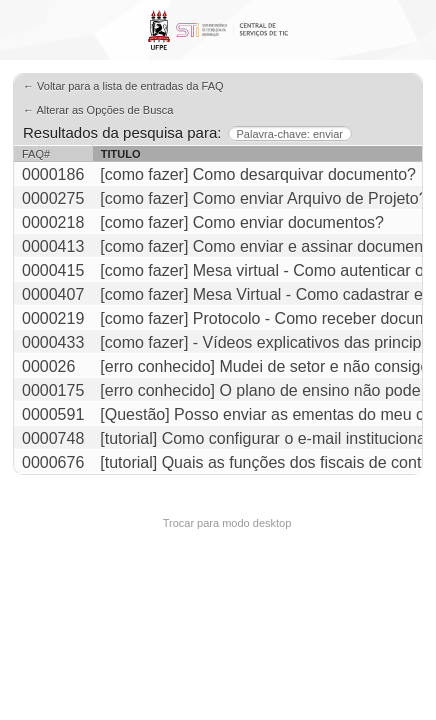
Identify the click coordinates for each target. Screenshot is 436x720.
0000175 (53, 390)
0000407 (53, 294)
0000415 (53, 270)
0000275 (53, 198)
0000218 (53, 222)
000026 (48, 366)
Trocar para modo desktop (227, 523)
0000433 (53, 342)
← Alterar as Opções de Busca (98, 110)
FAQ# (36, 154)
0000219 (53, 318)
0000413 (53, 246)
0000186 (53, 174)
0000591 (53, 414)
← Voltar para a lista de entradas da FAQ (123, 86)
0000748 (53, 438)
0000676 (53, 462)
